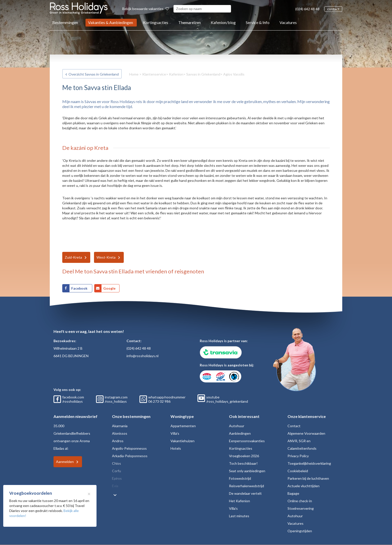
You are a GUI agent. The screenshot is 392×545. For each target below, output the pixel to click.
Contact (294, 426)
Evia (115, 486)
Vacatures (288, 22)
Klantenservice (154, 74)
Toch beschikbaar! (243, 463)
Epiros (117, 478)
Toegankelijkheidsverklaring (309, 463)
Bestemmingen (65, 22)
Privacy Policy (298, 456)
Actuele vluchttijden (303, 486)
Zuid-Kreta (73, 257)
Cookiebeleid (298, 471)
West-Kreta (106, 257)
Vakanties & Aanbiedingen (110, 22)
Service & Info (258, 22)
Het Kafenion (239, 501)
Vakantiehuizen (182, 441)
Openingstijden (300, 531)
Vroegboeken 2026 (244, 456)
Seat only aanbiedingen (247, 471)
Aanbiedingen (240, 433)
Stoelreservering (301, 508)
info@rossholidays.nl (142, 356)
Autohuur (237, 426)
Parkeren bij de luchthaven (308, 478)
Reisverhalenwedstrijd (246, 486)
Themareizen (189, 22)
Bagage (293, 493)
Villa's (175, 433)
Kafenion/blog (223, 22)
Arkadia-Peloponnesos (130, 456)
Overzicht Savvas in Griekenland (94, 74)
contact (333, 9)
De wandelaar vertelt (245, 493)
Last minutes (239, 516)
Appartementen (183, 426)
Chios (116, 463)
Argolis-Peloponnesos (129, 448)
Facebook (80, 288)
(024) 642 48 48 (307, 9)
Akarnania (120, 426)
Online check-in (300, 501)
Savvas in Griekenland (203, 74)
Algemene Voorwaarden (306, 433)
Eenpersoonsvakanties (247, 441)
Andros (118, 441)
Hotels (176, 448)
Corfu (116, 471)
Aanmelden (65, 462)
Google (109, 288)
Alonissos (120, 433)
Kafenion (176, 74)
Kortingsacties (156, 22)
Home (134, 74)
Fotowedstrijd (240, 478)
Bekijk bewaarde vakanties (146, 9)
